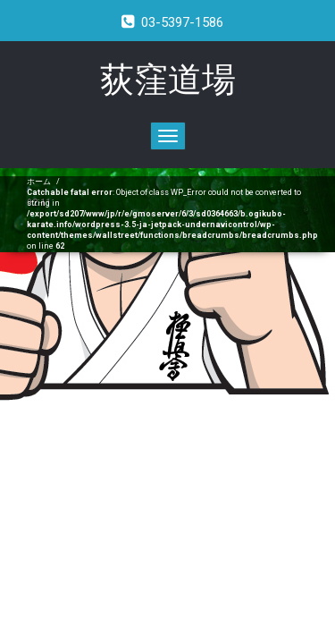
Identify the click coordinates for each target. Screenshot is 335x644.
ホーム (39, 182)
